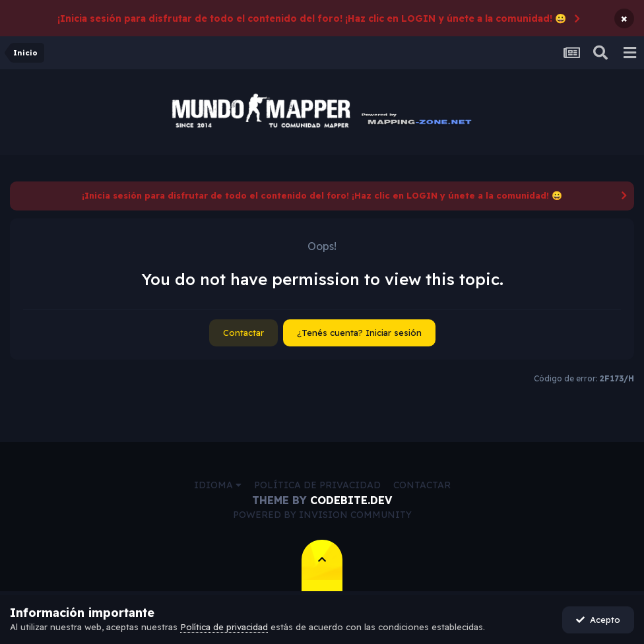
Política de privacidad (317, 485)
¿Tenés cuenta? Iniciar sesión (359, 333)
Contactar (243, 333)
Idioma (218, 485)
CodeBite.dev (351, 500)
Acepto (598, 620)
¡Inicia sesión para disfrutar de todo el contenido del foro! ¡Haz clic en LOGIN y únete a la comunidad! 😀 (312, 18)
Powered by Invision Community (322, 515)
